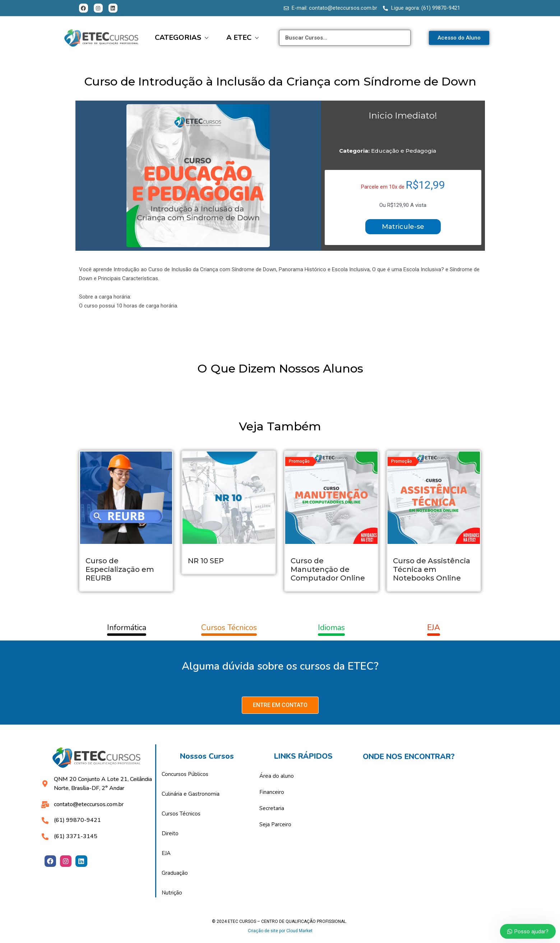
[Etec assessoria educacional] (438, 826)
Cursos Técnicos (181, 814)
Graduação (175, 873)
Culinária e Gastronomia (191, 794)
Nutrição (172, 893)
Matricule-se (403, 227)
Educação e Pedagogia (404, 151)
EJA (166, 853)
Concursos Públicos (185, 774)
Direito (170, 834)
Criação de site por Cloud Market (280, 931)
